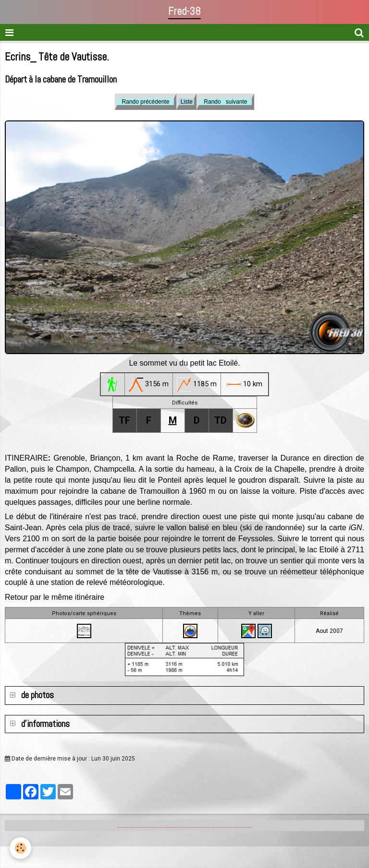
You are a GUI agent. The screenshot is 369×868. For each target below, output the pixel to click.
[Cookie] (20, 848)
